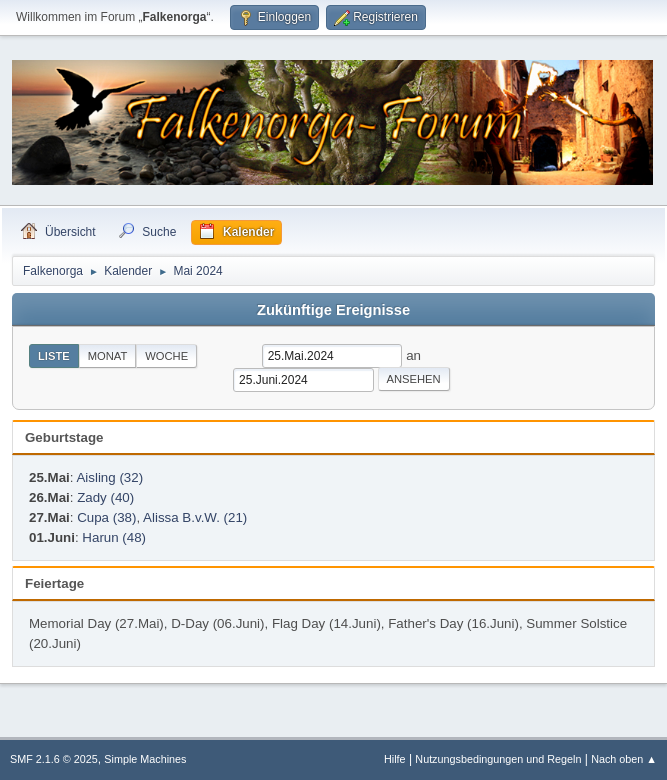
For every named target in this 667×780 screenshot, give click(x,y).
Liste (54, 356)
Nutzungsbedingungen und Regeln (498, 759)
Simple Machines (145, 759)
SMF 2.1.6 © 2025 (54, 759)
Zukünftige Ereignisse (333, 310)
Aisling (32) (109, 477)
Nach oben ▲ (624, 759)
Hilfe (395, 759)
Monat (108, 356)
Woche (166, 356)
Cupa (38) (106, 517)
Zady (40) (105, 497)
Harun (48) (114, 537)
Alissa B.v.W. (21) (195, 517)
